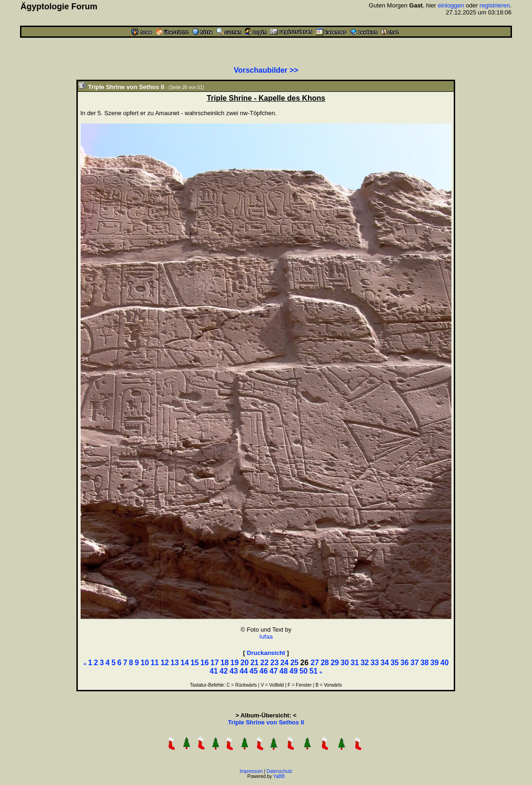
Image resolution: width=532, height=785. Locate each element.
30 (345, 663)
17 (215, 663)
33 (375, 663)
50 (304, 671)
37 (415, 663)
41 (214, 671)
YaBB (279, 776)
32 (365, 663)
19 (235, 663)
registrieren (494, 5)
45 (254, 671)
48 (284, 671)
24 (285, 663)
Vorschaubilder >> (266, 70)
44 (244, 671)
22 (265, 663)
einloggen (451, 5)
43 (234, 671)
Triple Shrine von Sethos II (266, 722)
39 (435, 663)
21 (254, 663)
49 (293, 671)
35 (395, 663)
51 (314, 671)
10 (145, 663)
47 (273, 671)
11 (155, 663)
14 (184, 663)
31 (355, 663)
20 (245, 663)
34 (385, 663)
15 (195, 663)
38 (424, 663)
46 (264, 671)
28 (325, 663)
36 (405, 663)
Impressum (251, 771)
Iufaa (266, 637)
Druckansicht (266, 653)
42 (224, 671)
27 (315, 663)
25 (294, 663)
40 (444, 663)
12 (165, 663)
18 (225, 663)
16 (205, 663)
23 (274, 663)
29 (335, 663)
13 (175, 663)
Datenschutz (280, 771)
